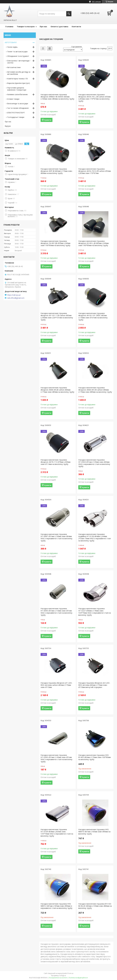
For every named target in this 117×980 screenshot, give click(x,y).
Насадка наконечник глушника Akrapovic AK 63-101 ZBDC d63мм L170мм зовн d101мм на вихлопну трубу (93, 316)
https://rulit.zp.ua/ (14, 295)
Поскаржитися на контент (58, 978)
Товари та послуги (26, 26)
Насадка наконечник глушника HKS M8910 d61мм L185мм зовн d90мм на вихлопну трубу (94, 832)
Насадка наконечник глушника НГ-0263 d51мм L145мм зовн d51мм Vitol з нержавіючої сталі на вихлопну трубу (56, 758)
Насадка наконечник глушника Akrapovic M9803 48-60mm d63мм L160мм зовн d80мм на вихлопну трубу (57, 97)
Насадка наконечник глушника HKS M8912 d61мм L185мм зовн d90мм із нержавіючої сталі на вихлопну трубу (56, 906)
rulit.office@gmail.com (16, 298)
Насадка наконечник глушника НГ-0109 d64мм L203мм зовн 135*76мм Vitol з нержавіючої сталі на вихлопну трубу (57, 833)
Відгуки (8, 126)
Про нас (43, 26)
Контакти (76, 26)
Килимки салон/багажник (17, 94)
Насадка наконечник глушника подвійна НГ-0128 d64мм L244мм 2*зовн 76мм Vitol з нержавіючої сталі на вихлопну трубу (94, 537)
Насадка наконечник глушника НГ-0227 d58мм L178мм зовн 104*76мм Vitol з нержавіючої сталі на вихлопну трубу (95, 612)
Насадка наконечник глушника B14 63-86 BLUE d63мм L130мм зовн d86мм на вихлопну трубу (95, 906)
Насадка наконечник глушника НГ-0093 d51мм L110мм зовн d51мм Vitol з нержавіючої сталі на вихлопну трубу (56, 612)
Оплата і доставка (59, 26)
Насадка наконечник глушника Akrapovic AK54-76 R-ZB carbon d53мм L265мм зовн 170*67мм (95, 171)
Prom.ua (70, 973)
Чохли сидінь (12, 47)
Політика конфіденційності (78, 978)
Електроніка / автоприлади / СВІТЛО (19, 62)
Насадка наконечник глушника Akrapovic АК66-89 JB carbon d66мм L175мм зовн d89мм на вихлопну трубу (57, 390)
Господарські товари (16, 117)
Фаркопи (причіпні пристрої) (19, 83)
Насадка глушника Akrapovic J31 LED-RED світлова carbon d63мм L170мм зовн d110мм (56, 685)
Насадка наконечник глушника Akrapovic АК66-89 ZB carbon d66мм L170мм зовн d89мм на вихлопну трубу (95, 390)
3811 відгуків (96, 2)
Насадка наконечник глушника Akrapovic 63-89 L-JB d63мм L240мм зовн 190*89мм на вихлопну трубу (93, 243)
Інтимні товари (13, 99)
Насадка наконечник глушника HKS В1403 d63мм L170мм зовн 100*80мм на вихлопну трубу (94, 757)
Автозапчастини (14, 67)
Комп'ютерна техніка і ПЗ (17, 79)
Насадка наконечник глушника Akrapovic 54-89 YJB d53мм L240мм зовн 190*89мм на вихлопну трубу (55, 243)
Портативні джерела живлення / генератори (17, 89)
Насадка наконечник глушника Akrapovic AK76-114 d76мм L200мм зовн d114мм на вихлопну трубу (56, 462)
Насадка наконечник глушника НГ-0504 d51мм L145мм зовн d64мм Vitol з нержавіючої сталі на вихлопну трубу (94, 463)
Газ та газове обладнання (18, 108)
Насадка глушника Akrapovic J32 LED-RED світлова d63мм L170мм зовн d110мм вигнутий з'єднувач (94, 685)
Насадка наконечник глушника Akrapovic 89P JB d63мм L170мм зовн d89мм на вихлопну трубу (56, 171)
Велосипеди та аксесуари (18, 104)
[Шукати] (69, 14)
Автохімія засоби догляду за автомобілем (19, 73)
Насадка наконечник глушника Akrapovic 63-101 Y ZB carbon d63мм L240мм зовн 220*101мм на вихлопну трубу (57, 316)
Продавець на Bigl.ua (58, 976)
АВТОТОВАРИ (11, 42)
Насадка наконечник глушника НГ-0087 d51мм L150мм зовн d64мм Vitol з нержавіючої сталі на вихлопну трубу (56, 537)
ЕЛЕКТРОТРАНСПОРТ (16, 113)
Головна (9, 26)
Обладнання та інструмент (18, 56)
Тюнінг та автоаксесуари (17, 52)
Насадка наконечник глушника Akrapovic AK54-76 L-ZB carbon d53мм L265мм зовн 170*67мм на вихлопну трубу (94, 98)
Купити (48, 120)
